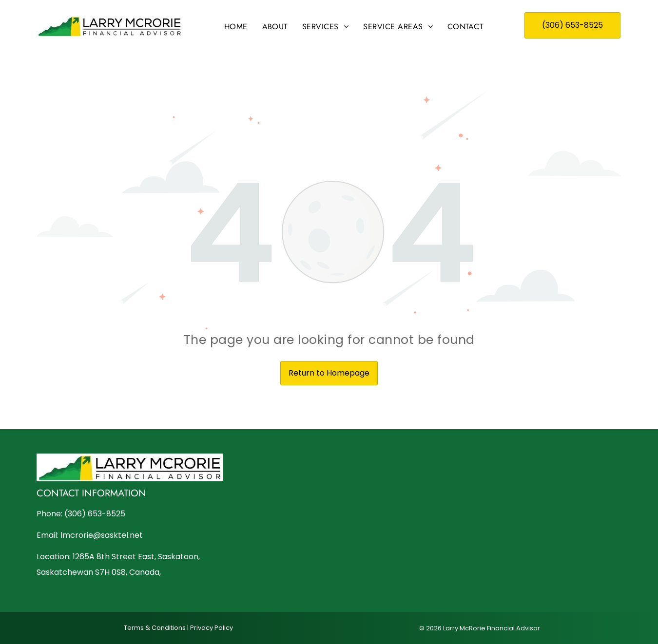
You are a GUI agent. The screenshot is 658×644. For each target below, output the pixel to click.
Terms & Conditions (155, 628)
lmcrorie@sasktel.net (102, 535)
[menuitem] (236, 27)
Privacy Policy (212, 628)
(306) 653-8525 (95, 514)
